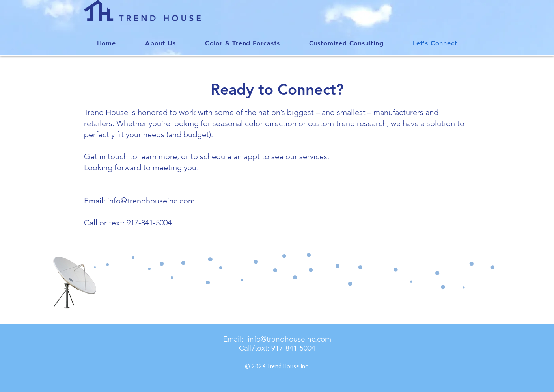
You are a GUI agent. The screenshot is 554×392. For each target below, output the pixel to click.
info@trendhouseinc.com (151, 201)
